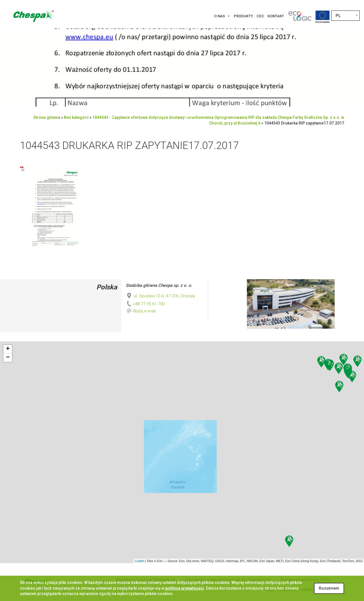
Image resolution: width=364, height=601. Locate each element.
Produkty (243, 16)
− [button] (8, 358)
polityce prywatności (185, 588)
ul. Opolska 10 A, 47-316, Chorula (160, 296)
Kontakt (276, 16)
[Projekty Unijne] (322, 16)
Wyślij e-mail (144, 311)
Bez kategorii (76, 117)
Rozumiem (329, 588)
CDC (260, 16)
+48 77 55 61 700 (145, 304)
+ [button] (8, 349)
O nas (222, 16)
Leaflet (139, 561)
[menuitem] (346, 16)
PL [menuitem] (338, 16)
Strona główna (47, 117)
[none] (346, 16)
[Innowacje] (300, 16)
